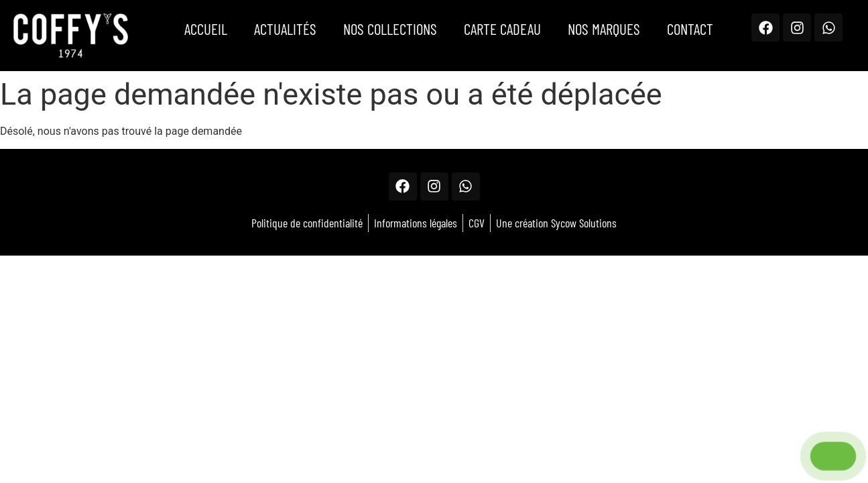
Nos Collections (390, 29)
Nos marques (604, 29)
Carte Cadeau (502, 29)
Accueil (206, 29)
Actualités (285, 29)
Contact (690, 29)
